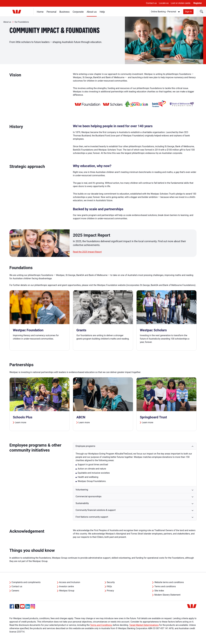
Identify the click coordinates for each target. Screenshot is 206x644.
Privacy (110, 591)
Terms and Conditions (101, 625)
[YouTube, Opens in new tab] (22, 606)
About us (92, 12)
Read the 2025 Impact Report (87, 252)
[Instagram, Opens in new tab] (33, 608)
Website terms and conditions (169, 582)
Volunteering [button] (82, 490)
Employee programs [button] (85, 446)
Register (198, 3)
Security (111, 582)
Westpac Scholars (153, 330)
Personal (51, 12)
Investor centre (67, 586)
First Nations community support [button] (92, 517)
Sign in (188, 12)
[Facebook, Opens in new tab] (12, 606)
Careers (15, 591)
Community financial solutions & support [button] (96, 510)
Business (65, 12)
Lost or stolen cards (181, 3)
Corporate (78, 12)
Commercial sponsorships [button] (88, 496)
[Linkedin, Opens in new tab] (28, 606)
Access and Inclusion (70, 582)
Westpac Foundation (28, 330)
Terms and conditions (165, 586)
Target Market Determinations (144, 625)
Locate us (164, 3)
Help (102, 12)
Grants (81, 330)
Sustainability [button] (82, 503)
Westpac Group (67, 591)
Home (40, 12)
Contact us (151, 3)
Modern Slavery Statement (167, 595)
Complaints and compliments (26, 582)
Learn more (21, 422)
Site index (159, 591)
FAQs (109, 586)
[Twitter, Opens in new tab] (17, 606)
